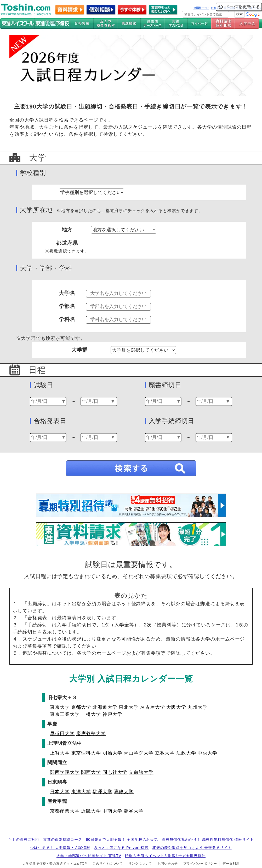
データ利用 (231, 864)
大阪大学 (176, 707)
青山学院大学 (138, 753)
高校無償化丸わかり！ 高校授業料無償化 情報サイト (208, 840)
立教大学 (165, 753)
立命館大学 (141, 772)
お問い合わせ (168, 864)
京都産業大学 (65, 811)
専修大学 (124, 792)
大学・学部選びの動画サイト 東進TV (89, 856)
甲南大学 (112, 811)
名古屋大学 (153, 707)
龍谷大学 (134, 811)
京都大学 (81, 707)
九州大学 (198, 707)
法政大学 (186, 753)
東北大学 (129, 707)
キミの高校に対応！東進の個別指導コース (45, 840)
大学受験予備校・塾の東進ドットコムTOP (55, 864)
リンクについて (140, 864)
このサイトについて (108, 864)
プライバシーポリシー (200, 864)
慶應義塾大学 (91, 734)
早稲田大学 (62, 734)
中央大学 (208, 753)
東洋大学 (81, 792)
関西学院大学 (65, 772)
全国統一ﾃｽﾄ (201, 8)
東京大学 (60, 707)
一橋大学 (91, 714)
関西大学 (91, 772)
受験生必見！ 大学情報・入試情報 (60, 848)
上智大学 (60, 753)
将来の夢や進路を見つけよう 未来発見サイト (192, 848)
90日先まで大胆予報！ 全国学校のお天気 (122, 840)
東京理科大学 (86, 753)
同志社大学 (115, 772)
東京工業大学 (65, 714)
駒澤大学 (102, 792)
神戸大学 (112, 714)
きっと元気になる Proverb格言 (121, 848)
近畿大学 (91, 811)
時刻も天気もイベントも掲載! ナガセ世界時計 (165, 856)
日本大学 (60, 792)
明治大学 (112, 753)
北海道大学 (105, 707)
